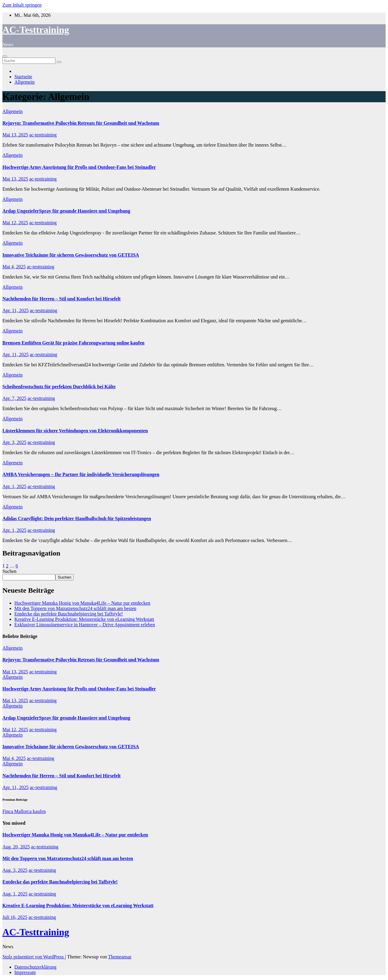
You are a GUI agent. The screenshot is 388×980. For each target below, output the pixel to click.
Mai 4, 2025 (14, 267)
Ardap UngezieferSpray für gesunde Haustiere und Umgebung (66, 211)
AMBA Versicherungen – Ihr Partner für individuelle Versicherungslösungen (81, 474)
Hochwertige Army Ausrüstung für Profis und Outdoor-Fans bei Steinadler (79, 167)
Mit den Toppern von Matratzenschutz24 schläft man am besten (75, 608)
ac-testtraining (43, 135)
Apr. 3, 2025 (14, 442)
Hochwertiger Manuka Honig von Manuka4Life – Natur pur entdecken (82, 603)
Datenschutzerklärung (35, 967)
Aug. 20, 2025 (16, 847)
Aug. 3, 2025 (15, 870)
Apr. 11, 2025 (15, 310)
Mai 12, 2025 (15, 223)
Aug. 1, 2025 (15, 894)
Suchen (9, 571)
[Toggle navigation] (5, 56)
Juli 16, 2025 (15, 917)
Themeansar (120, 957)
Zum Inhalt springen (22, 5)
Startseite (23, 77)
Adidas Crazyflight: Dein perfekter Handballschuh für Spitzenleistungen (77, 518)
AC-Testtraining (36, 30)
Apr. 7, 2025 (14, 398)
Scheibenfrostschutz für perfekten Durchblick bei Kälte (59, 387)
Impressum (25, 972)
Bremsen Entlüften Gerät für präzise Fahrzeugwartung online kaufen (73, 343)
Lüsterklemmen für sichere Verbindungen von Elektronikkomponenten (75, 431)
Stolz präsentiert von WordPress (34, 957)
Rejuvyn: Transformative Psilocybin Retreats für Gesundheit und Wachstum (81, 123)
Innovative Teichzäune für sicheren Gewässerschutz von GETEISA (71, 255)
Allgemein (25, 82)
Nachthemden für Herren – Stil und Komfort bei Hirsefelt (62, 299)
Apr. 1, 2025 (14, 486)
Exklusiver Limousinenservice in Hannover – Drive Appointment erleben (85, 625)
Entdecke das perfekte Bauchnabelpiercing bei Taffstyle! (69, 614)
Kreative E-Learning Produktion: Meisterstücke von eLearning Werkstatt (84, 619)
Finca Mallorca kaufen (24, 811)
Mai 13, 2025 (15, 135)
